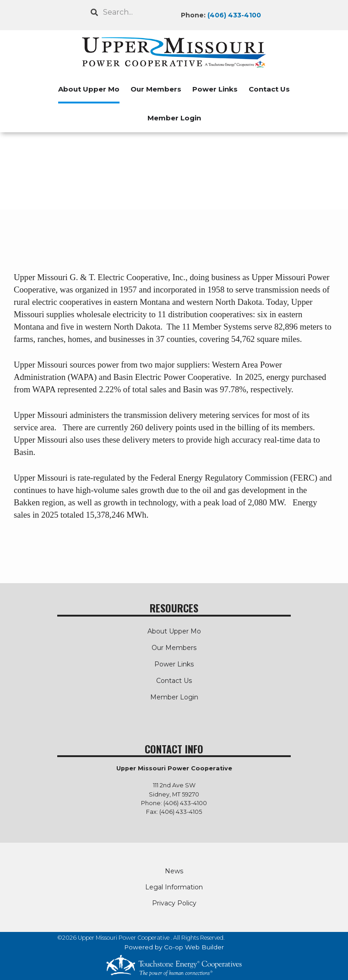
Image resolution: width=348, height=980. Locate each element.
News (174, 871)
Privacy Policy (174, 903)
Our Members (156, 89)
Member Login (174, 118)
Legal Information (174, 887)
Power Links (215, 89)
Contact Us (269, 89)
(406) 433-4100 (234, 15)
